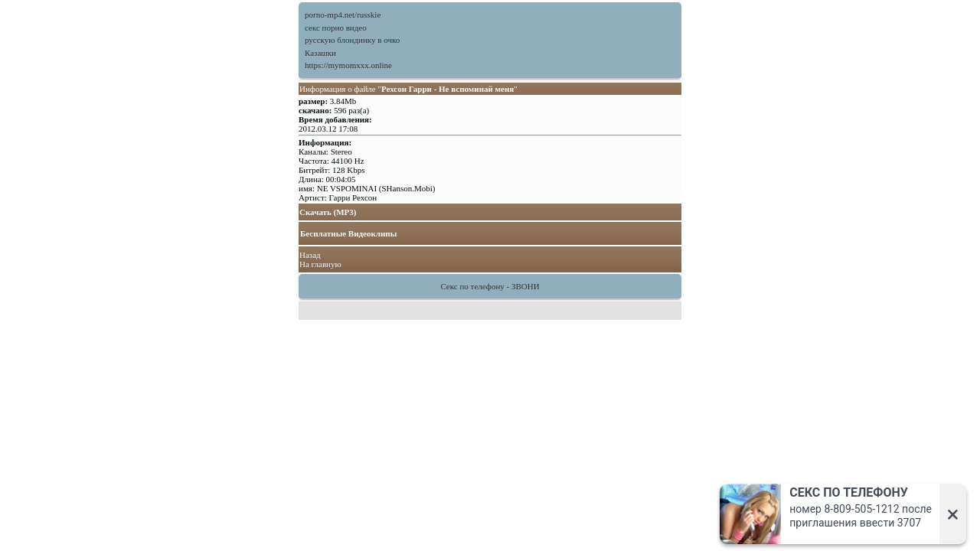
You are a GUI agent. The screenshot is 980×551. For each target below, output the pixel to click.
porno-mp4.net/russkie (343, 15)
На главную (320, 264)
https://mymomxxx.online (348, 65)
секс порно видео (336, 28)
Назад (310, 255)
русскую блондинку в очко (352, 40)
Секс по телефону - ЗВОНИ (490, 286)
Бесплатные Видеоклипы (348, 233)
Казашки (320, 53)
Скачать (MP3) (328, 212)
